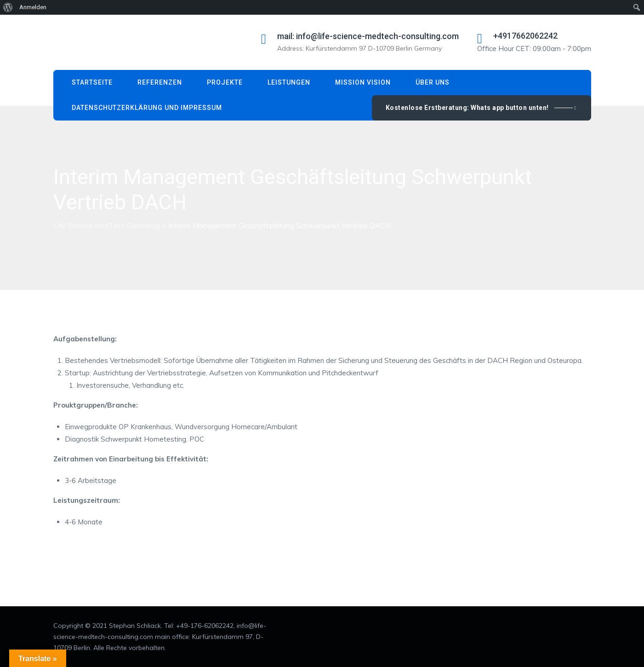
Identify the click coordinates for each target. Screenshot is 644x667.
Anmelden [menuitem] (33, 7)
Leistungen (289, 82)
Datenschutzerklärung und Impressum (147, 108)
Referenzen (160, 82)
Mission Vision (363, 82)
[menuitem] (8, 7)
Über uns (433, 82)
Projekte (225, 82)
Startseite (92, 82)
